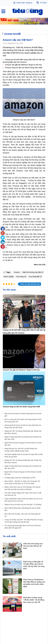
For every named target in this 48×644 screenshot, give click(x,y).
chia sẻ (31, 183)
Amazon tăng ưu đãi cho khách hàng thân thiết (23, 68)
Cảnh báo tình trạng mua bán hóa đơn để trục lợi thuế (33, 546)
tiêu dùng (21, 212)
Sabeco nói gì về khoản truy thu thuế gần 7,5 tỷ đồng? (23, 505)
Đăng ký (29, 3)
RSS (44, 636)
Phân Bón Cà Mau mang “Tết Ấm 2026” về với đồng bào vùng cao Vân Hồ (34, 600)
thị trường (14, 82)
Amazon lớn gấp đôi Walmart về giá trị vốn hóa (23, 65)
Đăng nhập (21, 3)
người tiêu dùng (20, 252)
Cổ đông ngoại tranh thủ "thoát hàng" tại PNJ (20, 478)
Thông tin (7, 136)
